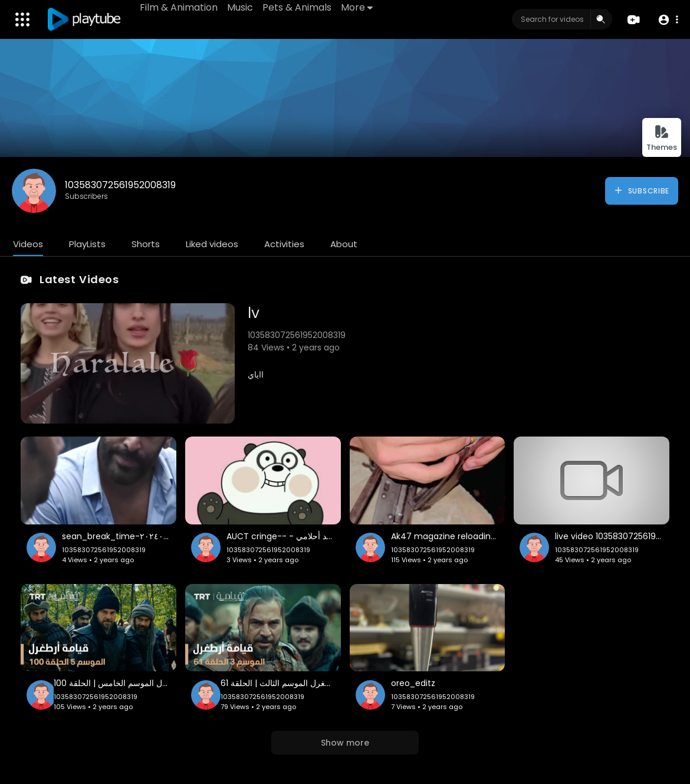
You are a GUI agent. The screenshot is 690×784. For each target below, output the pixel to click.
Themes (662, 138)
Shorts (146, 244)
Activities (284, 244)
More (357, 7)
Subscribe (641, 191)
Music (240, 7)
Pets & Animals (297, 7)
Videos (28, 244)
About (344, 244)
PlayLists (87, 244)
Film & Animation (179, 7)
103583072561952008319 (120, 185)
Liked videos (212, 244)
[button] (668, 20)
